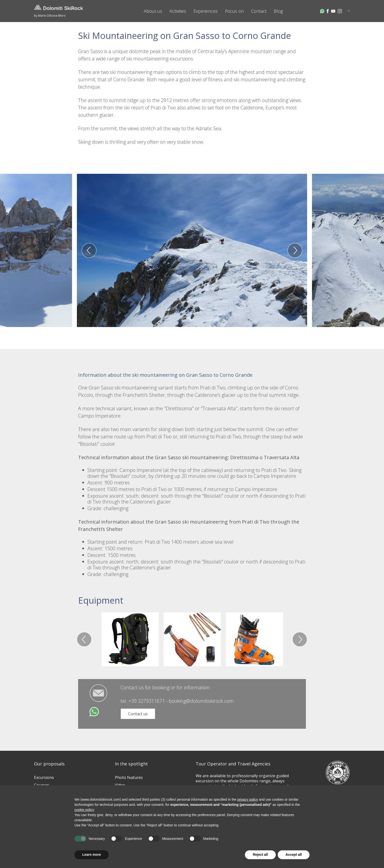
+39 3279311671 (147, 701)
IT (349, 11)
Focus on (234, 11)
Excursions (44, 777)
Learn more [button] (92, 855)
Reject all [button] (260, 855)
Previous (89, 250)
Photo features (129, 777)
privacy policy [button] (248, 799)
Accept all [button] (294, 855)
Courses (42, 785)
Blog (278, 11)
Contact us (138, 714)
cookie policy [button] (84, 810)
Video (120, 785)
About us (153, 11)
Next (295, 250)
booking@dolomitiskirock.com (201, 701)
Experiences (206, 11)
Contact (259, 11)
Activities (178, 11)
